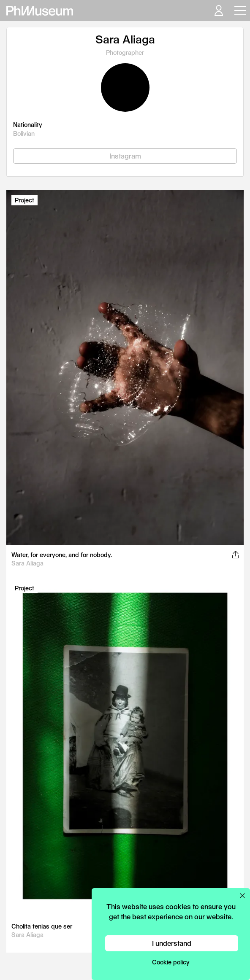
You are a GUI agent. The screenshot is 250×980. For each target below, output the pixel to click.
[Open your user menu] (218, 11)
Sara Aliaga (27, 563)
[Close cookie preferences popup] (242, 896)
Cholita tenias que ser (42, 926)
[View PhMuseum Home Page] (40, 11)
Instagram (125, 156)
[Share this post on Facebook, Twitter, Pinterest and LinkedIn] (235, 555)
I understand (172, 943)
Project (24, 200)
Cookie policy (171, 962)
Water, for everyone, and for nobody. (62, 555)
